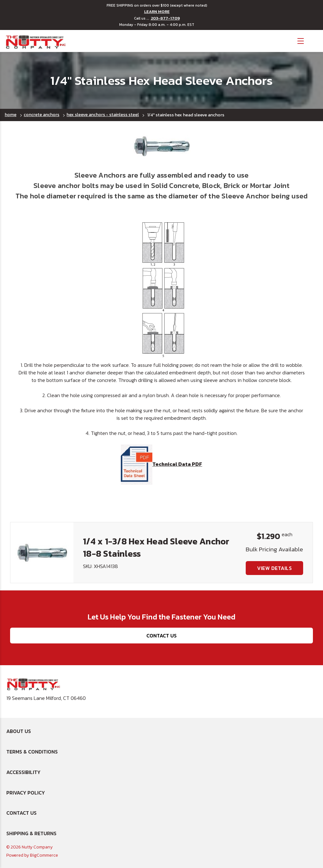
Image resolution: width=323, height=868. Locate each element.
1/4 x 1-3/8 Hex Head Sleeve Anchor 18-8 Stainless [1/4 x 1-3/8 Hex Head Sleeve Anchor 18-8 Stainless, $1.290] (156, 547)
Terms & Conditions (32, 752)
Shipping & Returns (31, 833)
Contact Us (161, 636)
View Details (274, 568)
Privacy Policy (26, 793)
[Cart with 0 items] (314, 40)
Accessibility (23, 772)
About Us (19, 731)
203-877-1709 (165, 18)
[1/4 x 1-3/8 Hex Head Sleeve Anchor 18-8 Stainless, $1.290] (42, 553)
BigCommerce (44, 855)
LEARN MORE (157, 12)
